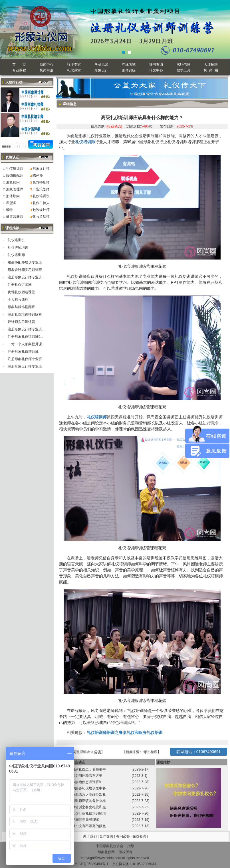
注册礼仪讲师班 (20, 285)
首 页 (19, 65)
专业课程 (19, 70)
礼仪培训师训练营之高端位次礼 (82, 795)
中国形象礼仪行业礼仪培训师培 (82, 813)
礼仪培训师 (15, 169)
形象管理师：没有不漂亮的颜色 (82, 826)
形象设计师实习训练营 (25, 270)
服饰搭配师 (15, 175)
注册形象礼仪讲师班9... (26, 337)
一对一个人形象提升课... (26, 344)
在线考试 (129, 65)
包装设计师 (41, 210)
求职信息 (183, 65)
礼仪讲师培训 (18, 248)
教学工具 (183, 70)
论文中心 (156, 70)
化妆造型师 (41, 217)
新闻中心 (47, 65)
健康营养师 (15, 217)
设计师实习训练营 (21, 322)
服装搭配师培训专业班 (25, 262)
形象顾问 (13, 182)
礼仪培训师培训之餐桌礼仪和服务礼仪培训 (125, 733)
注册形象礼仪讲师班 (23, 352)
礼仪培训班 (16, 240)
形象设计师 (41, 169)
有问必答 (123, 836)
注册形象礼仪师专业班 (25, 359)
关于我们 (90, 836)
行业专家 (74, 65)
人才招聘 (211, 65)
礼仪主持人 (41, 203)
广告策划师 (41, 189)
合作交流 (107, 836)
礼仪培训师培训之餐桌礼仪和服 (82, 807)
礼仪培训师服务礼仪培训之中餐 (82, 788)
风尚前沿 (47, 70)
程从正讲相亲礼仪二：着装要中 (82, 769)
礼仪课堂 (74, 70)
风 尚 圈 (211, 70)
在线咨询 (140, 836)
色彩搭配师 (41, 182)
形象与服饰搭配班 (21, 307)
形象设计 (101, 70)
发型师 (11, 203)
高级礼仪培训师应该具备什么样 (82, 801)
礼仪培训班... (43, 196)
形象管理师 (15, 189)
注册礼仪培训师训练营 (25, 314)
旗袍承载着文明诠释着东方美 (80, 776)
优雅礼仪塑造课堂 (21, 292)
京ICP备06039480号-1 (91, 864)
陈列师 (38, 175)
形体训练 (129, 70)
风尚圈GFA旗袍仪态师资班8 (80, 782)
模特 (9, 210)
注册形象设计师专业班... (26, 277)
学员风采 (101, 65)
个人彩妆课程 (18, 300)
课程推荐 (163, 762)
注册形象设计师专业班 (25, 366)
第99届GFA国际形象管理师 (79, 820)
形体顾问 (13, 196)
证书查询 (156, 65)
